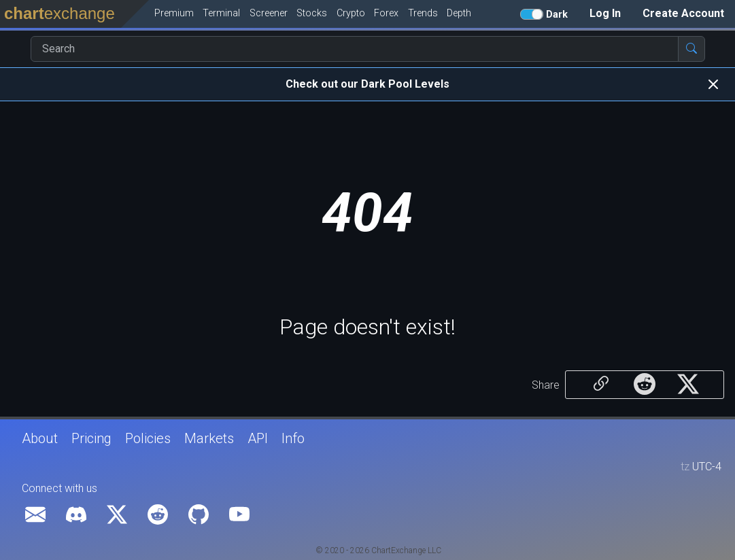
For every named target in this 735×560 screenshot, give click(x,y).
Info (293, 438)
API (258, 438)
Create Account (683, 13)
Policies (148, 438)
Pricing (91, 438)
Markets (209, 438)
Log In (605, 13)
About (40, 438)
